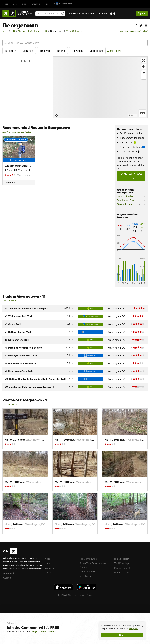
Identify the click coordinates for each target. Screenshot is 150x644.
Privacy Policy (134, 629)
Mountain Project (89, 571)
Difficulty (10, 51)
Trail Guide (74, 13)
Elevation (77, 51)
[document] (122, 631)
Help (47, 563)
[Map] (100, 87)
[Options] (142, 113)
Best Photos (89, 13)
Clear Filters (114, 51)
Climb (5, 4)
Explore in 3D (10, 182)
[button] (136, 25)
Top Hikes (103, 13)
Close (122, 635)
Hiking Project (122, 559)
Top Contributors (88, 559)
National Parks (122, 572)
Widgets (49, 568)
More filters (96, 51)
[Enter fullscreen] (144, 60)
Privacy (90, 595)
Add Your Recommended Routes (17, 132)
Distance (28, 51)
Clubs (48, 572)
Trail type (45, 51)
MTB (15, 4)
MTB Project (86, 576)
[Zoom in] (144, 73)
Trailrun (35, 4)
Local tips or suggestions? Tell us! (133, 31)
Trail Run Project (123, 563)
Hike (24, 4)
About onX (9, 573)
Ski (46, 4)
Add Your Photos (10, 404)
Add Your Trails (9, 301)
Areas (5, 31)
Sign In (142, 13)
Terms (82, 595)
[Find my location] (144, 66)
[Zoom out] (144, 77)
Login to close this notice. (44, 632)
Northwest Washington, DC (32, 31)
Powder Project (122, 568)
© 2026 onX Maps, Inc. (67, 595)
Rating (61, 51)
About (48, 559)
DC (13, 31)
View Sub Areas (75, 31)
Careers (7, 578)
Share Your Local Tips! (131, 176)
